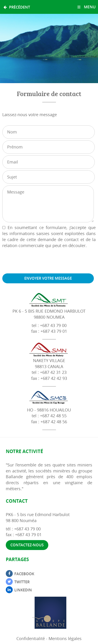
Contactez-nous (27, 545)
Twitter (22, 582)
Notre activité (24, 451)
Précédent (17, 7)
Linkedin (23, 590)
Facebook (24, 574)
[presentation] (37, 261)
